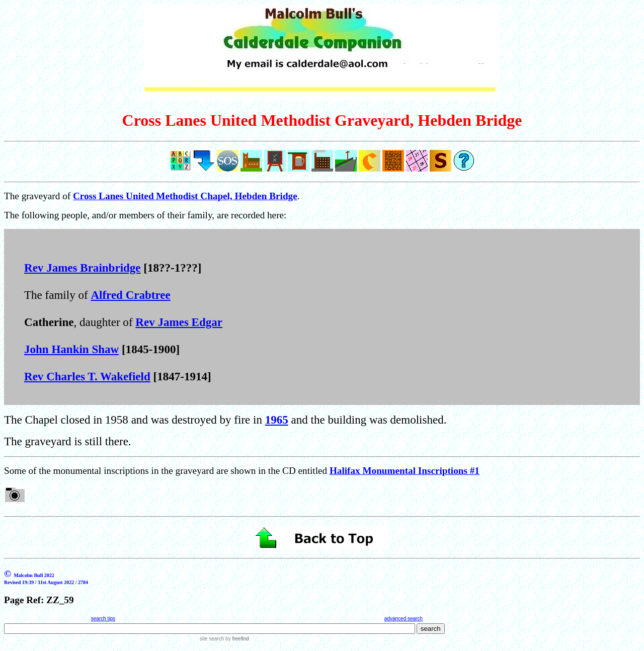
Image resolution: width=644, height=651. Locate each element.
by (236, 639)
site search (212, 639)
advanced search (404, 619)
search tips (103, 619)
